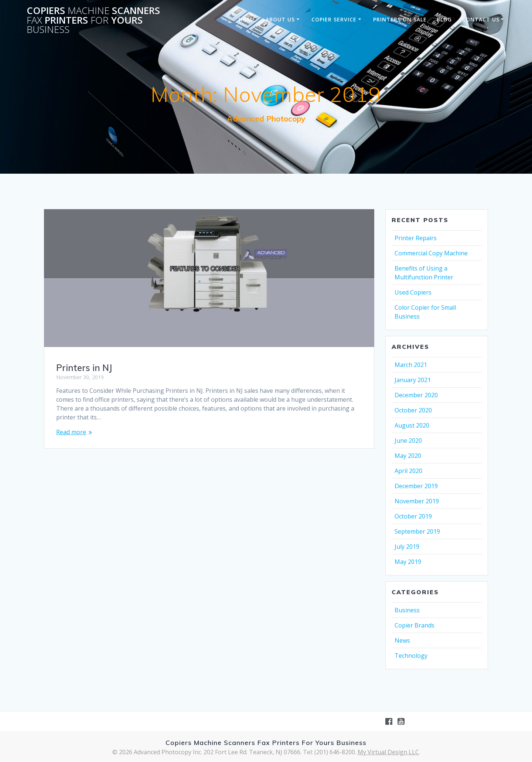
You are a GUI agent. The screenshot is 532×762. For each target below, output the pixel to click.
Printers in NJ (84, 368)
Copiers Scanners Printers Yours (93, 20)
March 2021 (411, 365)
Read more (71, 432)
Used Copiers (413, 292)
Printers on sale (400, 19)
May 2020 (408, 456)
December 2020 (416, 395)
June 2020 (408, 440)
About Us (280, 19)
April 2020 (408, 471)
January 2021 (413, 380)
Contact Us (481, 19)
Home (247, 19)
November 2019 (417, 501)
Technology (411, 656)
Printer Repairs (416, 238)
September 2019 (417, 531)
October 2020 (413, 410)
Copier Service (334, 19)
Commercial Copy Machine (431, 253)
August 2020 (412, 425)
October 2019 (413, 516)
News (402, 640)
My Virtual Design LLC (388, 752)
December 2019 (416, 486)
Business (407, 610)
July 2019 (407, 547)
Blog (444, 19)
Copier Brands (415, 625)
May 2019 (408, 562)
